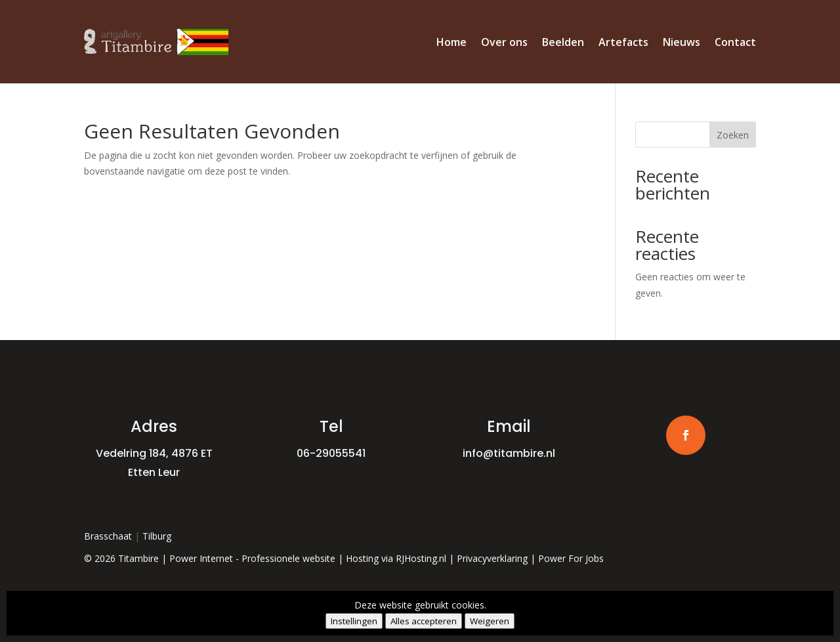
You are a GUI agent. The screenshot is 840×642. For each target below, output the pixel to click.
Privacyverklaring (492, 558)
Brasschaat (108, 536)
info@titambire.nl (509, 453)
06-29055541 (331, 453)
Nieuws (682, 42)
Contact (735, 42)
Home (451, 42)
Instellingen (354, 621)
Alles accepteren (424, 621)
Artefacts (623, 42)
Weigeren (490, 621)
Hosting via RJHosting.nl (396, 558)
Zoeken (733, 135)
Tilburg (157, 536)
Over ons (504, 42)
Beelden (563, 42)
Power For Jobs (571, 558)
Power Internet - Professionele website (252, 558)
